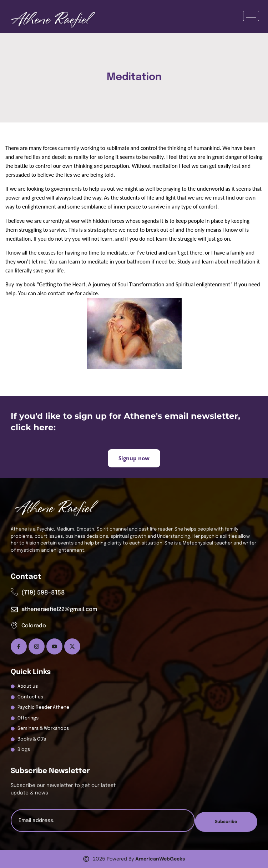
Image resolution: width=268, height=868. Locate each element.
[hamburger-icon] (251, 16)
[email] (103, 821)
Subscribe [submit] (226, 822)
